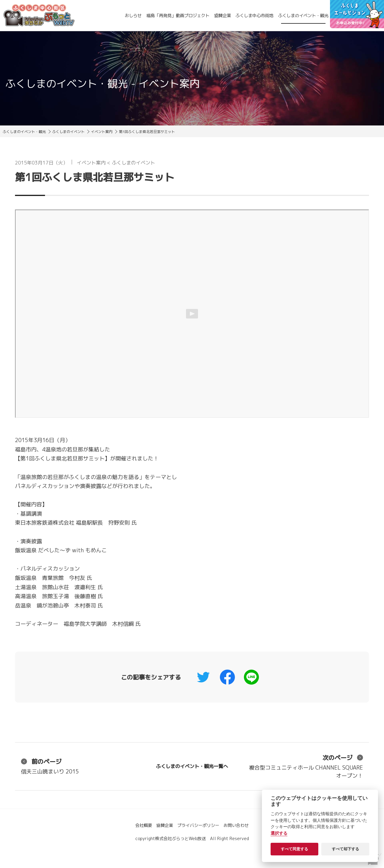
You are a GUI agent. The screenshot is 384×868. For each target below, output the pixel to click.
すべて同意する (294, 849)
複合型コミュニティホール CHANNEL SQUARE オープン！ (306, 766)
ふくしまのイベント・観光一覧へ (192, 766)
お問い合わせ (236, 825)
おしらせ (133, 16)
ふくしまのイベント (68, 132)
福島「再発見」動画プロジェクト (178, 16)
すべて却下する (345, 849)
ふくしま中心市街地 (254, 16)
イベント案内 (102, 132)
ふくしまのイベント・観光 (303, 16)
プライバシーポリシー (198, 825)
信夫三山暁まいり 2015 (50, 766)
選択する (279, 833)
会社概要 (144, 825)
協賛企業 (223, 16)
